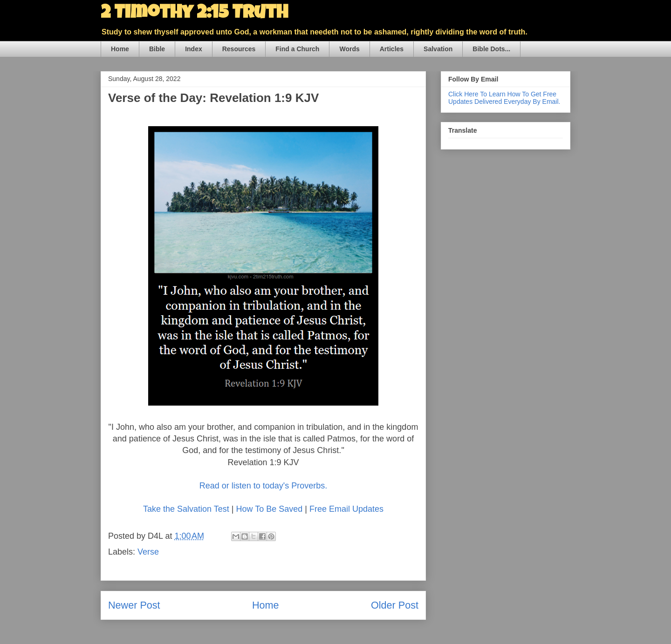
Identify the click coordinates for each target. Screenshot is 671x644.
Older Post (395, 605)
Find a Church (297, 49)
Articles (392, 49)
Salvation (438, 49)
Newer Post (134, 605)
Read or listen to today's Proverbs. (264, 486)
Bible (157, 49)
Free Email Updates (346, 509)
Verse (148, 552)
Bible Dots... (491, 49)
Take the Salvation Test (186, 509)
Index (194, 49)
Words (349, 49)
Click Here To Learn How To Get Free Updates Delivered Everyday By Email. (504, 98)
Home (120, 49)
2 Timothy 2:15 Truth (194, 14)
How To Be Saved (269, 509)
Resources (239, 49)
